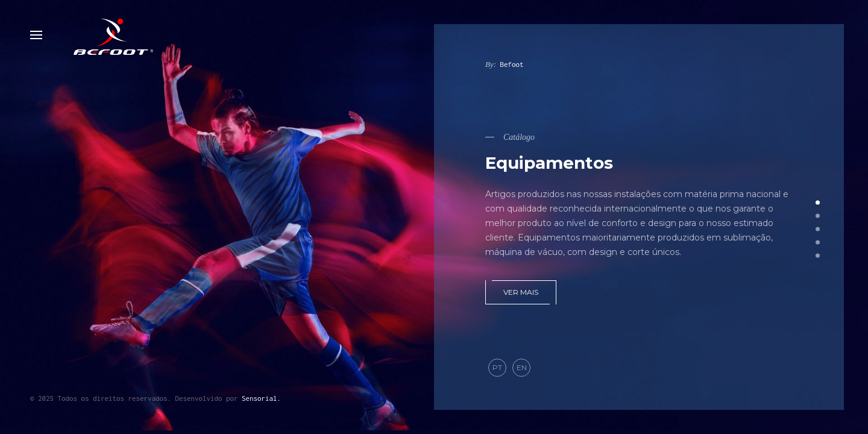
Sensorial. (261, 398)
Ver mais (521, 292)
